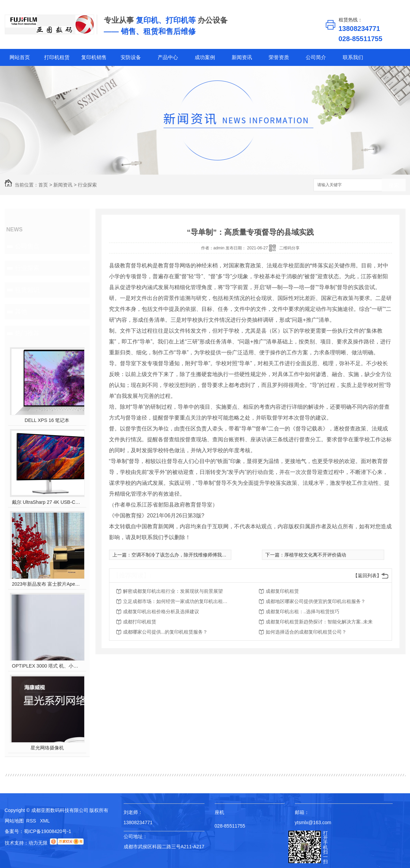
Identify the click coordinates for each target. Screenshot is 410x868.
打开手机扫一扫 (325, 847)
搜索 (394, 185)
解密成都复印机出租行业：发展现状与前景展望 (173, 591)
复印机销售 (94, 57)
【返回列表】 (367, 575)
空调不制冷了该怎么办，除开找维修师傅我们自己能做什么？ (196, 555)
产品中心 (168, 57)
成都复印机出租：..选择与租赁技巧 (303, 612)
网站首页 (20, 57)
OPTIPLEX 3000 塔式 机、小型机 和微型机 (47, 666)
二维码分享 (289, 248)
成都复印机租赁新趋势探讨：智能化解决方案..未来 (319, 622)
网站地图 (14, 821)
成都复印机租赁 (282, 591)
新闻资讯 (242, 57)
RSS (32, 821)
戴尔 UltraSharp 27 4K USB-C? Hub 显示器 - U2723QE (47, 502)
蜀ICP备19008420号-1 (48, 831)
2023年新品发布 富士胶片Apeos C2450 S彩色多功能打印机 (47, 584)
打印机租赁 (57, 57)
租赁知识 (27, 290)
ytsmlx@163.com (313, 822)
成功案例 (205, 57)
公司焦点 (27, 246)
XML (45, 821)
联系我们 (353, 57)
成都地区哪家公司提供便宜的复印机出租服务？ (316, 601)
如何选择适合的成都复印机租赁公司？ (306, 632)
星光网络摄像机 (47, 748)
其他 (21, 312)
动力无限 (38, 843)
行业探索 (87, 185)
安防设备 (131, 57)
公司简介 (316, 57)
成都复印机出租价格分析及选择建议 (161, 612)
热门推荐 (27, 333)
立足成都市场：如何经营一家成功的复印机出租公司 (177, 601)
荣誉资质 (279, 57)
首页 (43, 185)
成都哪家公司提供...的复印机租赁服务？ (165, 632)
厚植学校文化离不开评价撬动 (315, 555)
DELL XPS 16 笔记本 (47, 420)
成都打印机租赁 (140, 622)
